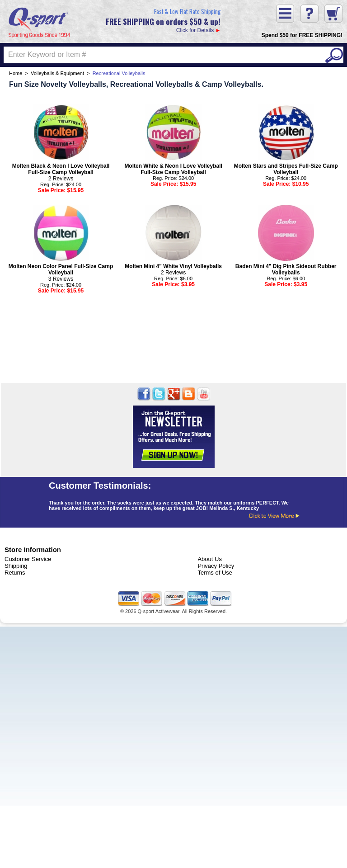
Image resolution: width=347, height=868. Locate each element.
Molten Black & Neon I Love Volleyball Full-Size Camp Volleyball (61, 169)
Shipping (16, 566)
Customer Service (28, 559)
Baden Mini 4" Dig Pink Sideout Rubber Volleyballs (286, 269)
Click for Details (163, 20)
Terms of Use (215, 573)
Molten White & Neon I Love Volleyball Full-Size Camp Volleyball (173, 169)
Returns (15, 573)
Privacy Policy (216, 566)
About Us (209, 559)
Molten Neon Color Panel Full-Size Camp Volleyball (61, 269)
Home (16, 73)
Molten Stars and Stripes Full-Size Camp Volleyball (286, 169)
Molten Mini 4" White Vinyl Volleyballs (173, 266)
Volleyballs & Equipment (57, 73)
